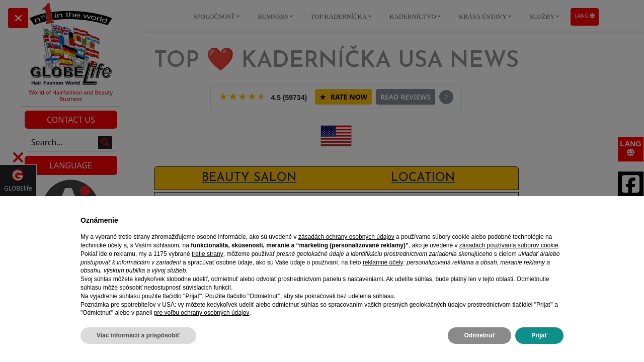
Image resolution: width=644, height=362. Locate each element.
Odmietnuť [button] (479, 335)
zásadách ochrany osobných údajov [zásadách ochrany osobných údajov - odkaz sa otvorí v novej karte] (346, 237)
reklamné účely (383, 262)
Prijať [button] (539, 335)
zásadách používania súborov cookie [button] (509, 245)
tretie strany (208, 254)
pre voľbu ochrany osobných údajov (202, 313)
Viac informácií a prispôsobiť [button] (138, 335)
